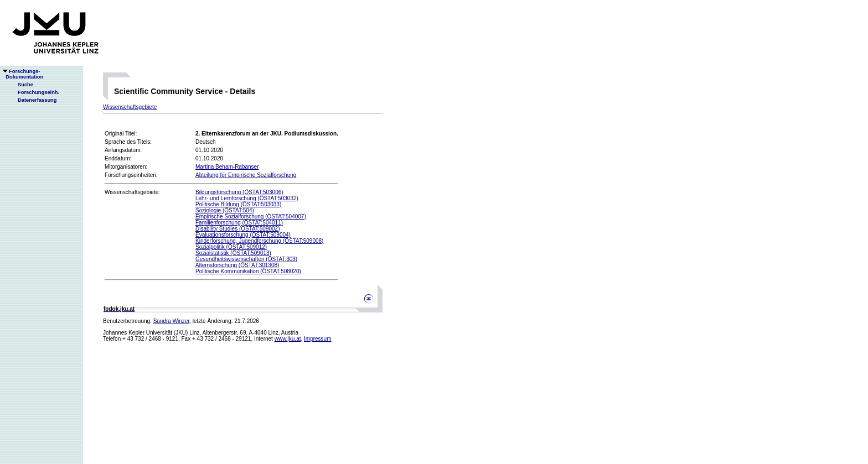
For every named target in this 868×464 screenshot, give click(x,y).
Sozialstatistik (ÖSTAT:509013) (233, 253)
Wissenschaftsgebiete (130, 107)
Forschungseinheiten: (131, 175)
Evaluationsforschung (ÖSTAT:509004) (243, 235)
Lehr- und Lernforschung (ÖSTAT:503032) (247, 198)
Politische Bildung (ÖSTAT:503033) (238, 204)
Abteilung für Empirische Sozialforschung (246, 175)
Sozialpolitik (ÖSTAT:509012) (231, 247)
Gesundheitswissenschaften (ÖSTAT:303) (246, 259)
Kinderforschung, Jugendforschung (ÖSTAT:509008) (259, 241)
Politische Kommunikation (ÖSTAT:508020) (248, 271)
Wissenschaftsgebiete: (132, 192)
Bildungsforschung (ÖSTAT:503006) (239, 192)
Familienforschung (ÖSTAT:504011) (239, 223)
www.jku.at (288, 339)
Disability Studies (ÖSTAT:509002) (237, 229)
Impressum (317, 339)
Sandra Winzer (172, 321)
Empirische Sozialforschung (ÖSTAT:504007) (251, 217)
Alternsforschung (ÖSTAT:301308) (237, 265)
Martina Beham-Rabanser (227, 167)
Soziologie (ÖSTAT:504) (225, 210)
